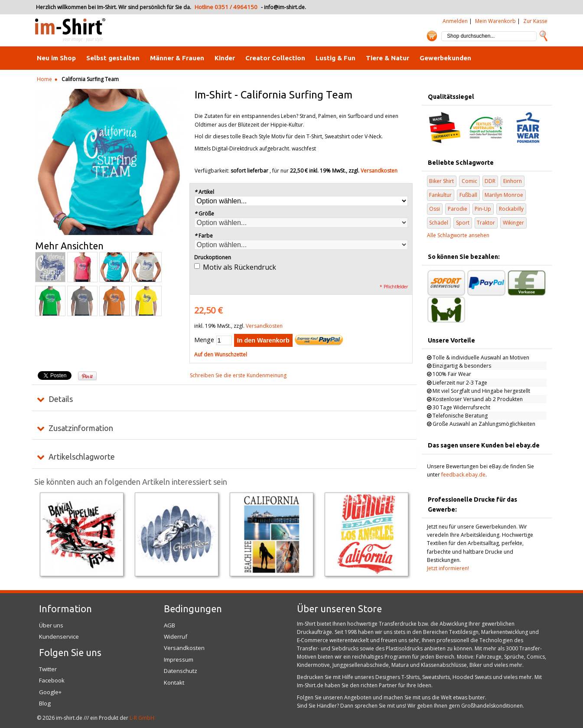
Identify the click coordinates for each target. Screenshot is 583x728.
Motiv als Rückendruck (239, 267)
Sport (463, 223)
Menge (204, 340)
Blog (45, 703)
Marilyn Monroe (504, 195)
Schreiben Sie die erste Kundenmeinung (238, 375)
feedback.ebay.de (463, 475)
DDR (490, 181)
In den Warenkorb (263, 340)
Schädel (439, 223)
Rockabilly (511, 209)
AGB (169, 625)
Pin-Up (483, 209)
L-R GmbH (142, 718)
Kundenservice (59, 637)
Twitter (48, 669)
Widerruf (176, 637)
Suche (544, 36)
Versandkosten (379, 171)
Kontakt (174, 682)
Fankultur (440, 195)
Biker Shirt (441, 181)
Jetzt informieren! (448, 568)
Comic (469, 181)
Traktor (486, 223)
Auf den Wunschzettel (221, 354)
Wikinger (513, 223)
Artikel (204, 192)
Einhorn (513, 181)
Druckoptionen (213, 257)
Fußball (468, 195)
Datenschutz (181, 671)
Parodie (458, 209)
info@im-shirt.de (284, 7)
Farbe (204, 236)
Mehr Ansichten (69, 246)
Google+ (50, 692)
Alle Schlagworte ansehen (458, 235)
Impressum (179, 659)
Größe (204, 214)
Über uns (51, 625)
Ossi (435, 209)
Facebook (52, 680)
